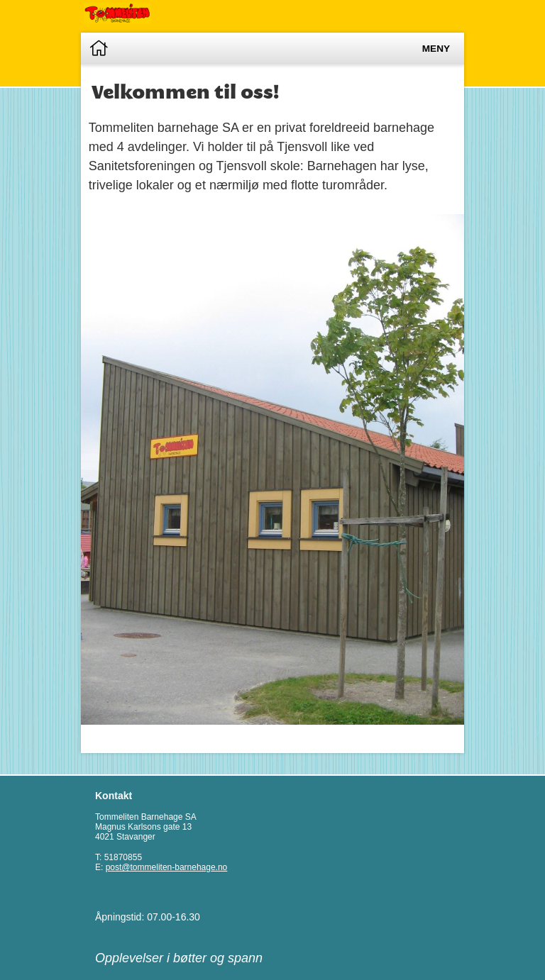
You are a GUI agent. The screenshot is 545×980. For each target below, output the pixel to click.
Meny (436, 49)
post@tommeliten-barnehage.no (167, 867)
